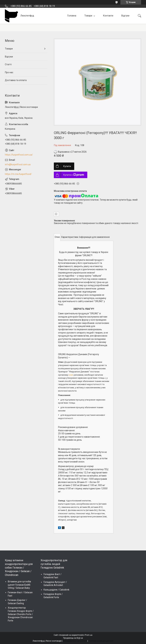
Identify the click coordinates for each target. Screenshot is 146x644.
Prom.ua (89, 635)
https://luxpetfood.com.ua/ (19, 155)
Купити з (74, 175)
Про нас (9, 72)
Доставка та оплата (16, 80)
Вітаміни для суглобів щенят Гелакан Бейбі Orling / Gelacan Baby (19, 585)
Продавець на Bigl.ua (73, 638)
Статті (8, 64)
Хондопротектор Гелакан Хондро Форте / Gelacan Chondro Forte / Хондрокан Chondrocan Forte (21, 614)
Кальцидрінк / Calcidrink (56, 590)
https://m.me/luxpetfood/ (18, 174)
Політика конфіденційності (101, 641)
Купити (67, 166)
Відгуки (125, 16)
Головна (72, 16)
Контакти (108, 16)
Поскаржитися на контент (75, 641)
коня (71, 375)
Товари (88, 16)
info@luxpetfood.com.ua (18, 164)
